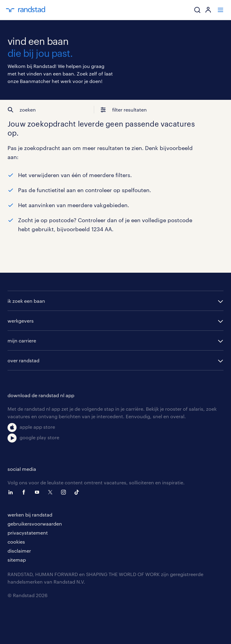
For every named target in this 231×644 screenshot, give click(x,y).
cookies (16, 542)
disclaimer (19, 551)
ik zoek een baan (26, 301)
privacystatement (28, 533)
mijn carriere (22, 340)
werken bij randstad (30, 515)
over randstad (23, 360)
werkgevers (21, 321)
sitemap (17, 560)
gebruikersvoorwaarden (35, 524)
